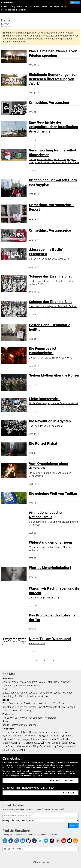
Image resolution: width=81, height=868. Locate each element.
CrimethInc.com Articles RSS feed (75, 841)
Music (49, 693)
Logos (57, 693)
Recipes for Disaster (25, 707)
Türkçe (44, 739)
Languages (54, 7)
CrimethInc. (7, 2)
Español (15, 732)
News (66, 682)
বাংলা (48, 743)
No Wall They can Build (31, 718)
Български (53, 736)
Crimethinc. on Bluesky (23, 841)
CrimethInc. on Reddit (70, 841)
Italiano (24, 732)
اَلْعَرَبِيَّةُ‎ (41, 743)
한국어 (23, 743)
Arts (5, 682)
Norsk (6, 750)
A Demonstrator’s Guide (28, 686)
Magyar (26, 739)
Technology (8, 686)
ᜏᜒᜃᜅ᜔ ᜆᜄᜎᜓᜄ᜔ (18, 750)
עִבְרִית (72, 743)
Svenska (56, 743)
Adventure (13, 682)
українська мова (23, 746)
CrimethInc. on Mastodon (5, 841)
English (6, 732)
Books (4, 7)
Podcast (7, 714)
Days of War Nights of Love (51, 707)
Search (44, 7)
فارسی (52, 739)
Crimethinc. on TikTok (52, 841)
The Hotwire (50, 718)
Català (48, 746)
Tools (19, 7)
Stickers (33, 693)
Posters (23, 693)
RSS (13, 679)
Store (37, 7)
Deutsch (34, 732)
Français (43, 732)
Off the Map (25, 711)
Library (12, 7)
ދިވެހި (54, 746)
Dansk (65, 743)
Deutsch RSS (18, 42)
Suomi (34, 736)
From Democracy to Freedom (18, 703)
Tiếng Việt (38, 746)
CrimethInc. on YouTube (64, 841)
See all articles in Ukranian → (15, 10)
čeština (17, 739)
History (49, 682)
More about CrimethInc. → (64, 781)
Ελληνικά (25, 736)
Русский (7, 736)
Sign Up (73, 825)
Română (32, 743)
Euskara (35, 739)
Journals (14, 693)
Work (55, 703)
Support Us (75, 3)
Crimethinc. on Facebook (11, 841)
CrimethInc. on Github (28, 841)
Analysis (24, 682)
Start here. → (70, 793)
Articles (7, 678)
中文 (62, 736)
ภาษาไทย (7, 746)
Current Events (37, 682)
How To (58, 682)
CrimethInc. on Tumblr (34, 841)
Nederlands (63, 739)
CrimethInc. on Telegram (46, 841)
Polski (16, 736)
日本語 (42, 736)
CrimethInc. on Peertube (58, 841)
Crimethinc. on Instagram (17, 841)
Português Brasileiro (60, 732)
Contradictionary (43, 703)
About (64, 7)
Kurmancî (71, 746)
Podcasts (28, 7)
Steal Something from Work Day (31, 696)
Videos (42, 693)
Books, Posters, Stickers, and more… (21, 725)
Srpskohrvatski (10, 743)
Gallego (61, 746)
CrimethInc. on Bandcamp (40, 841)
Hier (5, 33)
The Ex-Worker (10, 718)
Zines (5, 693)
